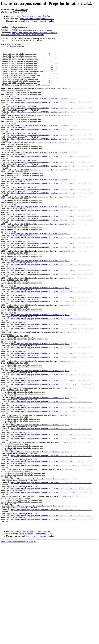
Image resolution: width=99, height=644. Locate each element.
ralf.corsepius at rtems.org (42, 41)
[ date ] (27, 21)
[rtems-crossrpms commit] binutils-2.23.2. (36, 19)
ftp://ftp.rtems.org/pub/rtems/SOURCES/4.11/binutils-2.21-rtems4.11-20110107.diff (51, 118)
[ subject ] (43, 21)
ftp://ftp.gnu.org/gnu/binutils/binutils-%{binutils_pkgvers (40, 113)
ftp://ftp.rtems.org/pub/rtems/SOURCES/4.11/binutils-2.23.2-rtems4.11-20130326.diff (52, 129)
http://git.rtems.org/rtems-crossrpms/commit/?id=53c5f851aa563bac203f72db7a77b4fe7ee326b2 (29, 35)
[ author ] (51, 21)
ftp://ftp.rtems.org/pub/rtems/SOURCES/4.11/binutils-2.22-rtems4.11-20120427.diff (51, 125)
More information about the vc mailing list (19, 642)
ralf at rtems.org (21, 10)
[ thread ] (34, 21)
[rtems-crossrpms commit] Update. (36, 16)
